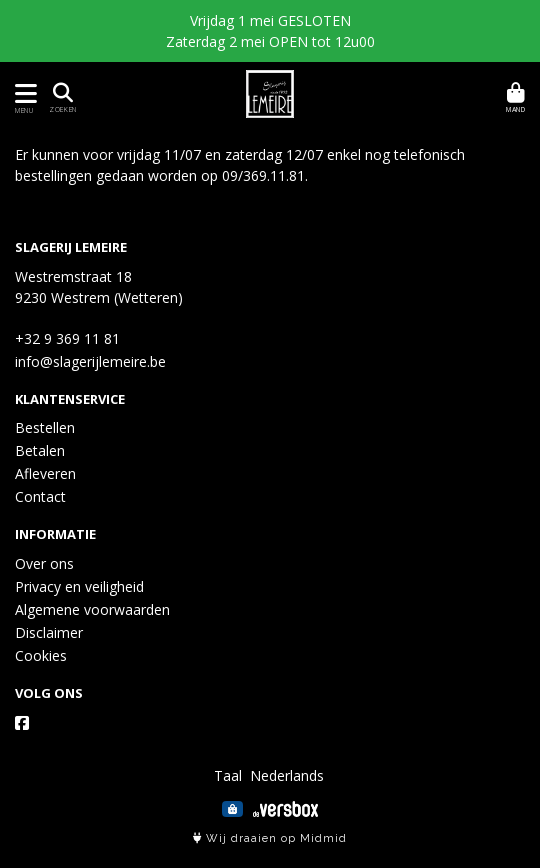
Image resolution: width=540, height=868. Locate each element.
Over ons (44, 563)
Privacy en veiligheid (79, 586)
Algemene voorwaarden (92, 609)
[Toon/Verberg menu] (22, 93)
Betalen (40, 450)
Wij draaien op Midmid (270, 838)
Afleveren (45, 473)
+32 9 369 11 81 (67, 338)
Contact (40, 496)
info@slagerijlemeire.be (90, 361)
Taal (228, 775)
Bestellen (45, 427)
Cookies (41, 655)
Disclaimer (49, 632)
